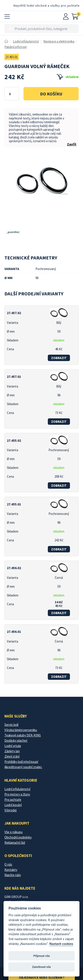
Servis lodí (11, 725)
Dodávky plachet (16, 741)
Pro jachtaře (13, 800)
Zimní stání (12, 756)
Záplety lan (12, 751)
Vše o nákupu (14, 832)
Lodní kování (13, 805)
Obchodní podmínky (18, 837)
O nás (8, 864)
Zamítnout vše (41, 967)
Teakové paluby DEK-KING (23, 735)
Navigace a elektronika (59, 41)
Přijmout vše (41, 956)
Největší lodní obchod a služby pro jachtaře (46, 6)
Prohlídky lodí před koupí (21, 762)
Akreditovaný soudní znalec (23, 767)
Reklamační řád (15, 843)
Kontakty (11, 870)
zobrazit (59, 358)
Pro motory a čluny (17, 794)
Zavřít (72, 144)
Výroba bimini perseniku (21, 730)
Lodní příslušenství (26, 41)
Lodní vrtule (13, 746)
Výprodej (11, 810)
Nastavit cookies (61, 944)
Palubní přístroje (16, 47)
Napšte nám (13, 875)
